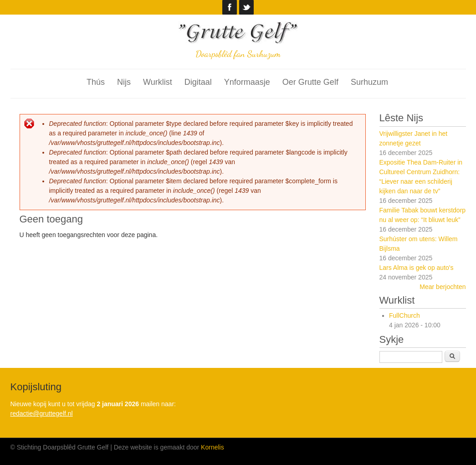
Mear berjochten (443, 287)
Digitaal (198, 82)
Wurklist (158, 82)
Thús (96, 82)
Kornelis (212, 447)
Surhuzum (369, 82)
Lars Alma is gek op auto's (417, 268)
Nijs (124, 82)
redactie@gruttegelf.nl (42, 413)
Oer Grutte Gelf (310, 82)
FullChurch (404, 315)
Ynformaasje (247, 82)
